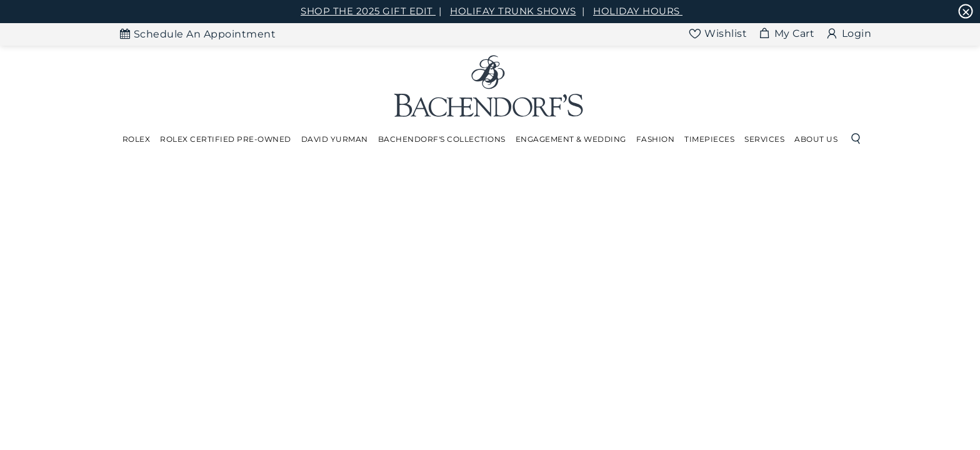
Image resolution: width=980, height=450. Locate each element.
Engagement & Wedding (571, 139)
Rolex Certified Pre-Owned (226, 139)
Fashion (656, 139)
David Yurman (335, 139)
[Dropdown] (137, 139)
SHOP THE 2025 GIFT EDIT (368, 11)
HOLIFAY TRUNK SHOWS (513, 11)
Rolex (137, 139)
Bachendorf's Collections (442, 139)
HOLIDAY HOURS (638, 11)
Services (764, 139)
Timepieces (709, 139)
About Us (816, 139)
